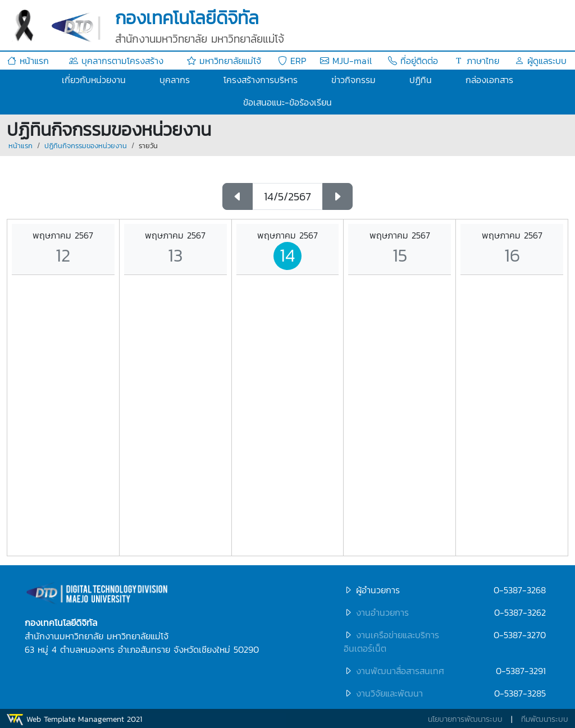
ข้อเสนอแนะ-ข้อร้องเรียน (287, 102)
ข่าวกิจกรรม (353, 80)
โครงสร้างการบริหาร (261, 80)
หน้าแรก (28, 61)
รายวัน (148, 146)
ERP (292, 61)
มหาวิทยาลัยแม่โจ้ (224, 61)
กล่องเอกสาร (489, 80)
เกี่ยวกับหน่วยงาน (94, 80)
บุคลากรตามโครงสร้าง (116, 61)
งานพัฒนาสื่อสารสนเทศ (400, 671)
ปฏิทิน (421, 80)
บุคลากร (175, 80)
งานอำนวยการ (382, 612)
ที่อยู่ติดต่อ (413, 61)
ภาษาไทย (477, 61)
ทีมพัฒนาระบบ (545, 719)
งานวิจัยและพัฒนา (389, 693)
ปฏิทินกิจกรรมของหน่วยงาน (86, 146)
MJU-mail (346, 61)
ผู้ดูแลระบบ (541, 61)
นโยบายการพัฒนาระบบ (465, 719)
